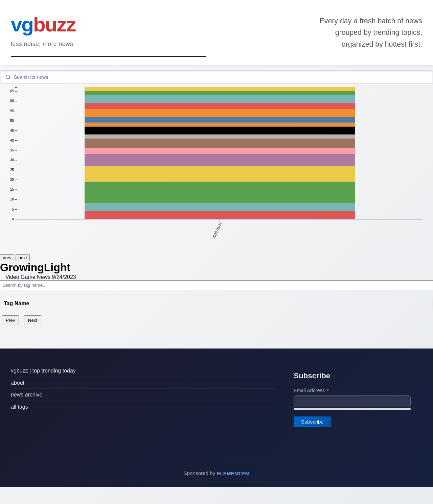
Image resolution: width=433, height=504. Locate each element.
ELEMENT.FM (233, 473)
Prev (10, 320)
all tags (19, 407)
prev (7, 258)
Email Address (311, 391)
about (18, 382)
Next (33, 320)
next (22, 258)
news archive (27, 395)
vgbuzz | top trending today (43, 371)
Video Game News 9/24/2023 (41, 277)
